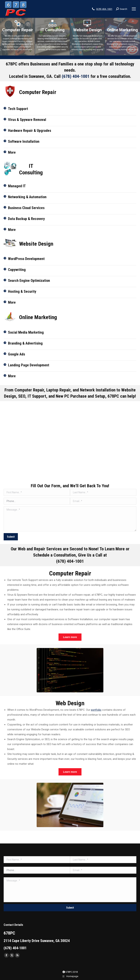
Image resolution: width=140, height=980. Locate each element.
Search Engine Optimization (29, 281)
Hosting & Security (22, 291)
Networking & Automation (27, 197)
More (12, 152)
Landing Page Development (29, 365)
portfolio (96, 710)
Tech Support (18, 109)
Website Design (87, 30)
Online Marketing (122, 30)
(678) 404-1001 (76, 76)
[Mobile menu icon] (134, 9)
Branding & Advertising (25, 343)
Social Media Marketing (26, 332)
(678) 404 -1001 (104, 9)
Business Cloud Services (26, 208)
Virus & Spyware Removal (27, 120)
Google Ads (16, 354)
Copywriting (17, 270)
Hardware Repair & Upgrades (30, 131)
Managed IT (17, 186)
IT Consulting (52, 30)
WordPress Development (26, 259)
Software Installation (24, 141)
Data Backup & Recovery (26, 219)
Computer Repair (18, 30)
